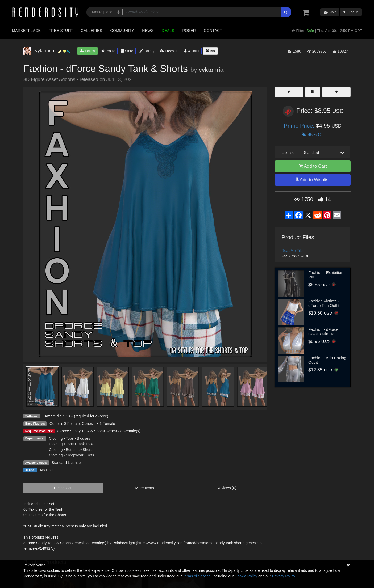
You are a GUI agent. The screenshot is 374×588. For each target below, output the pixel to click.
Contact (213, 31)
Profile (108, 51)
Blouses (84, 438)
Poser (189, 31)
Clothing (56, 438)
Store (127, 51)
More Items (145, 488)
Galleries (91, 31)
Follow (88, 51)
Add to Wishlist (313, 180)
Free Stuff (61, 31)
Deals (168, 31)
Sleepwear (74, 455)
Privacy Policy (283, 576)
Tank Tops (85, 444)
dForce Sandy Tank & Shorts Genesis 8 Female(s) (99, 431)
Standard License (66, 463)
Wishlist (192, 51)
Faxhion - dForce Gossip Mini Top (323, 332)
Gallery (147, 51)
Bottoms (72, 450)
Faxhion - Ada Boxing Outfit (327, 360)
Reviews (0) (227, 488)
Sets (90, 455)
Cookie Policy (246, 576)
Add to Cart (313, 166)
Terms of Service (197, 576)
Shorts (88, 450)
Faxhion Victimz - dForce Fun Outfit (324, 303)
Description (63, 488)
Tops (70, 438)
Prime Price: (300, 126)
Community (122, 31)
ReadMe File (292, 251)
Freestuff (169, 51)
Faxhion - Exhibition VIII (326, 275)
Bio (210, 51)
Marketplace (26, 31)
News (148, 31)
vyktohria (211, 70)
